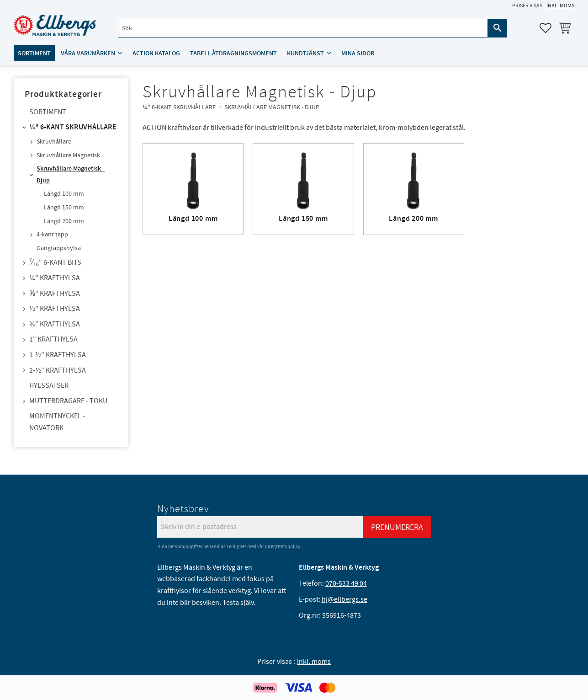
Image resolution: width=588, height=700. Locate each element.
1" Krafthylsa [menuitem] (53, 339)
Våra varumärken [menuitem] (88, 53)
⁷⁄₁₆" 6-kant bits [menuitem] (55, 262)
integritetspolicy (283, 547)
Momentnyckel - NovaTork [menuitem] (57, 422)
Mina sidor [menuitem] (358, 53)
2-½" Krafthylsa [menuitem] (58, 370)
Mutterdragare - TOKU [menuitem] (68, 401)
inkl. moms (560, 6)
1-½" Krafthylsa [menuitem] (58, 355)
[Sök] (498, 28)
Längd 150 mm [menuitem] (64, 208)
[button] (546, 28)
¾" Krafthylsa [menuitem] (55, 324)
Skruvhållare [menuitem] (54, 142)
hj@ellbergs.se (344, 599)
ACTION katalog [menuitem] (156, 53)
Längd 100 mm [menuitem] (64, 194)
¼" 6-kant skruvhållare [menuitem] (73, 127)
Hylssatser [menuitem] (49, 385)
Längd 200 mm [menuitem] (64, 221)
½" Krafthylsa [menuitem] (55, 309)
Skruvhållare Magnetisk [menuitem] (68, 155)
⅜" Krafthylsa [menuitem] (55, 294)
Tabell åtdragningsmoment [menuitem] (233, 53)
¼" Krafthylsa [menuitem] (55, 278)
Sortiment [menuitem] (34, 53)
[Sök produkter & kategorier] (303, 28)
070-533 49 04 (346, 583)
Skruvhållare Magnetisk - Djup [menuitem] (71, 175)
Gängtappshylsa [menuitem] (59, 248)
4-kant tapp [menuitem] (52, 235)
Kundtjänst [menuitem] (305, 53)
